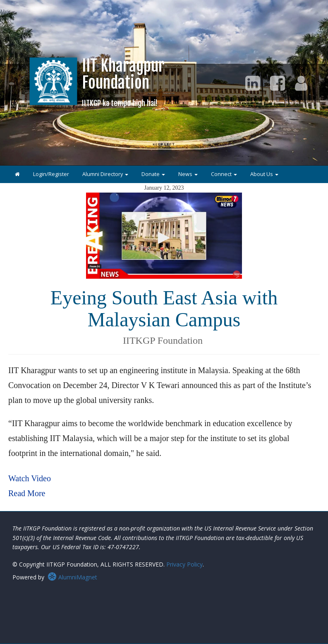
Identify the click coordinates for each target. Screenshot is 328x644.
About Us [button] (264, 174)
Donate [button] (153, 174)
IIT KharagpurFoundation (123, 82)
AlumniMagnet (72, 577)
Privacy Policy (184, 564)
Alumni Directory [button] (105, 174)
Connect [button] (224, 174)
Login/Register (51, 174)
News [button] (188, 174)
